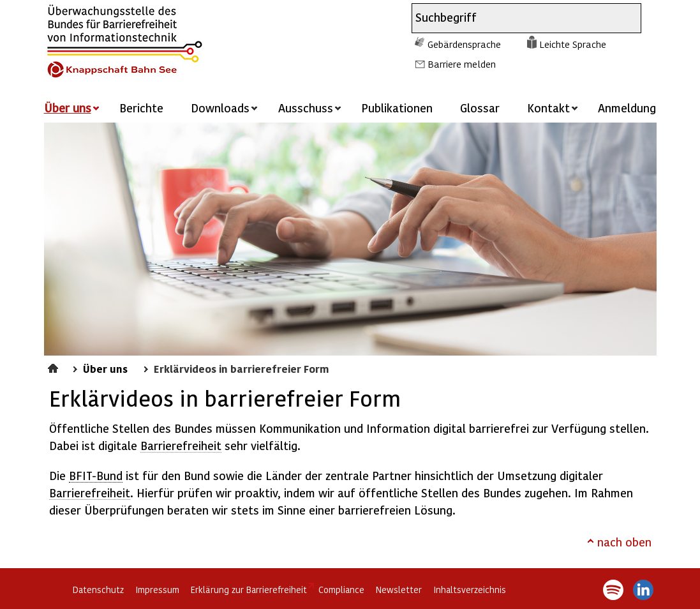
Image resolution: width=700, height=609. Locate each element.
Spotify (613, 590)
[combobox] (515, 18)
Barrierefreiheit (181, 445)
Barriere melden (462, 64)
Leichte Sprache (573, 44)
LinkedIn (643, 590)
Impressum (157, 590)
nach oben (624, 542)
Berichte (141, 108)
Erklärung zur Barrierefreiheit (249, 590)
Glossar (480, 108)
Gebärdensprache (464, 44)
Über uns (105, 368)
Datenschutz (98, 590)
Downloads (220, 108)
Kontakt (548, 108)
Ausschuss (306, 108)
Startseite (55, 366)
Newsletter (399, 590)
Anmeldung (627, 108)
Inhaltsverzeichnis (470, 590)
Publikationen (397, 108)
